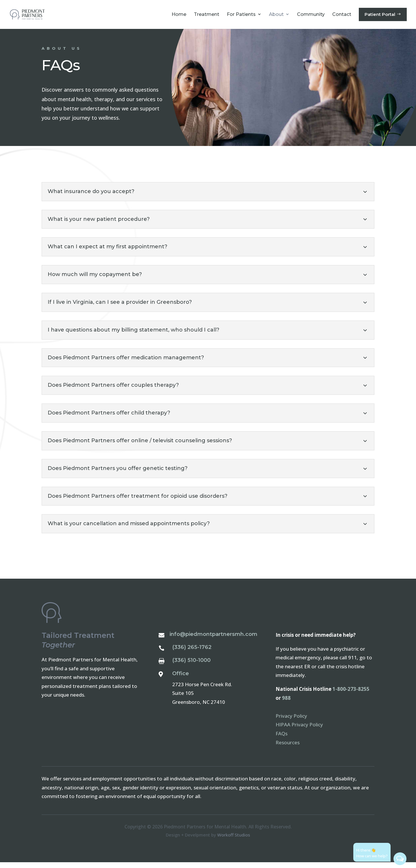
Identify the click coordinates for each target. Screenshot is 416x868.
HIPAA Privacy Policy (299, 730)
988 (286, 704)
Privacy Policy (291, 722)
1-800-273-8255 (351, 695)
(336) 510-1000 (191, 666)
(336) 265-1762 (192, 653)
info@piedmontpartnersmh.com (213, 640)
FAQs (282, 739)
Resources (288, 748)
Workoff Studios (234, 841)
